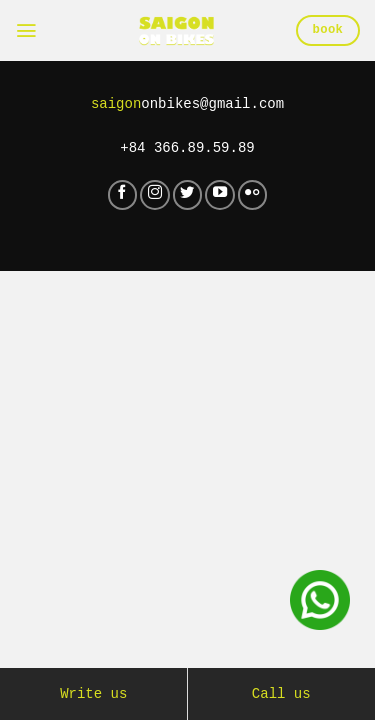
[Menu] (26, 30)
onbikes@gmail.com (188, 104)
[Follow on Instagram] (155, 195)
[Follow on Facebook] (123, 195)
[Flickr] (253, 195)
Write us (94, 694)
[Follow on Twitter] (188, 195)
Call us (281, 694)
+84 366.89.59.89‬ (188, 148)
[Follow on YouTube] (220, 195)
